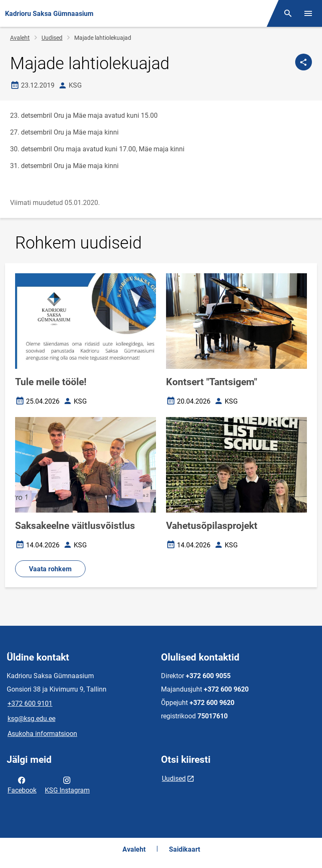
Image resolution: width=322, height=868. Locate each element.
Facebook (22, 785)
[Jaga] (304, 62)
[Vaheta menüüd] (308, 13)
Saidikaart (184, 849)
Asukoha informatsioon (42, 734)
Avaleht (20, 38)
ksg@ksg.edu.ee (31, 719)
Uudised (52, 38)
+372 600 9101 (30, 703)
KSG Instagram (67, 785)
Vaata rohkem (50, 569)
